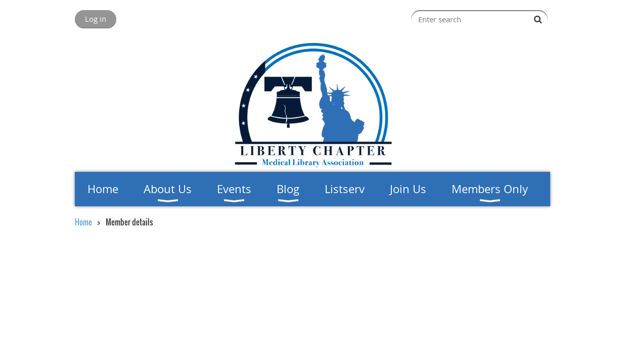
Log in (96, 19)
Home (83, 222)
